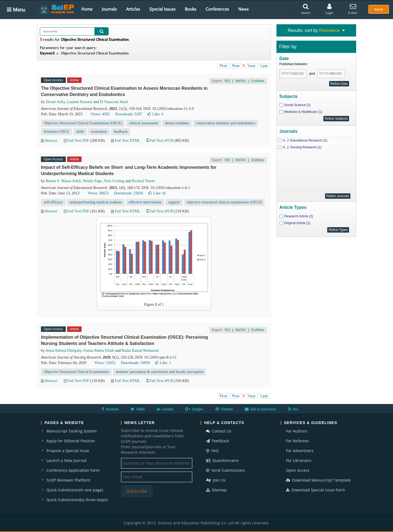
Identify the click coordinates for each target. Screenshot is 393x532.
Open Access (298, 470)
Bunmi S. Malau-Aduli (63, 181)
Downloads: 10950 (135, 363)
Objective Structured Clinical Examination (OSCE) (83, 123)
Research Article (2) (299, 216)
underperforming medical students (96, 202)
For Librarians (299, 460)
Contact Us (219, 431)
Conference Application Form (73, 470)
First (223, 66)
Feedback (218, 441)
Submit (379, 9)
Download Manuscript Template (318, 480)
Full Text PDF (78, 141)
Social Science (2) (298, 105)
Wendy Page (92, 181)
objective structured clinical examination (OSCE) (224, 202)
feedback (121, 132)
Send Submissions (225, 470)
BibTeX (241, 81)
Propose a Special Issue (68, 451)
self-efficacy (53, 202)
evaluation (99, 132)
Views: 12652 (105, 363)
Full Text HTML (128, 141)
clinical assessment (144, 123)
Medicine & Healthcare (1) (303, 112)
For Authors (297, 431)
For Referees (297, 441)
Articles (133, 9)
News (243, 9)
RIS (227, 81)
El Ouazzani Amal (114, 102)
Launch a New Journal (66, 460)
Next (251, 66)
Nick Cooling (114, 181)
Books (190, 9)
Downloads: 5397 (129, 114)
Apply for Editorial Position (71, 441)
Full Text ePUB (161, 141)
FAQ (212, 451)
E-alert (353, 9)
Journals (109, 9)
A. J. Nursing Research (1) (302, 147)
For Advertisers (300, 451)
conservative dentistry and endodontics (225, 123)
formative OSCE (56, 132)
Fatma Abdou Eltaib (99, 351)
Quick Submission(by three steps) (77, 500)
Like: (155, 114)
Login (329, 9)
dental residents (177, 123)
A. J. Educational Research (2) (305, 140)
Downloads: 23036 (129, 193)
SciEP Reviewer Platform (68, 480)
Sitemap (216, 490)
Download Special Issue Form (315, 490)
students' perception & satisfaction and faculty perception (160, 372)
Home (87, 9)
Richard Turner (143, 181)
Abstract (51, 141)
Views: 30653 (98, 193)
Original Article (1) (297, 223)
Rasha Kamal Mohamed (140, 351)
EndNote (258, 81)
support (174, 202)
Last (264, 66)
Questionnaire (222, 460)
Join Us (216, 480)
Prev (236, 66)
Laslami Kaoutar (80, 102)
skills (80, 132)
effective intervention (145, 202)
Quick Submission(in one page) (75, 490)
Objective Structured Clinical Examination (76, 372)
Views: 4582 (100, 114)
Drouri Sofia (55, 102)
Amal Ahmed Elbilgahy (64, 351)
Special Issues (162, 9)
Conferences (217, 9)
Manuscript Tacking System (72, 431)
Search (306, 9)
